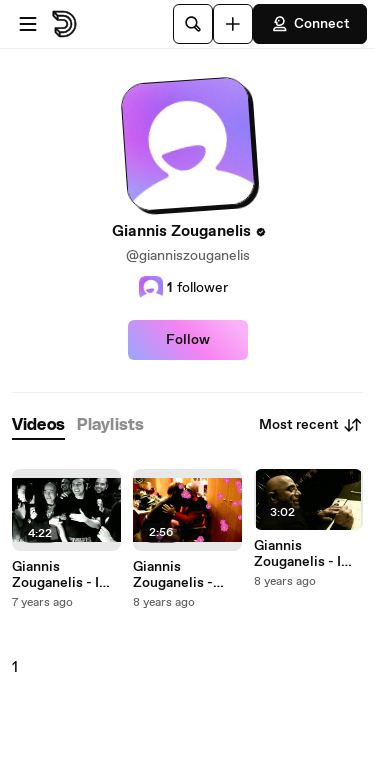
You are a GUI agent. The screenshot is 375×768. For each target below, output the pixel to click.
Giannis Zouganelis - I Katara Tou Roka (64, 575)
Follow (188, 340)
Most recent (311, 425)
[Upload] (233, 24)
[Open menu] (28, 24)
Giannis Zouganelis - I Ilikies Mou (297, 554)
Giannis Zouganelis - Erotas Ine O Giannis (173, 575)
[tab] (38, 425)
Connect (310, 24)
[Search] (193, 24)
